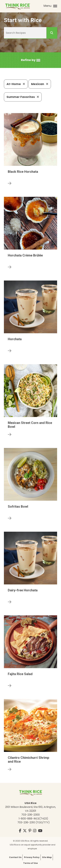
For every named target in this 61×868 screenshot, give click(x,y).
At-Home (16, 84)
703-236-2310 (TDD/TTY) (34, 822)
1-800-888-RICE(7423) (33, 819)
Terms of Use (30, 863)
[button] (31, 60)
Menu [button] (50, 6)
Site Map (47, 857)
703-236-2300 (30, 815)
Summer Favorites (23, 97)
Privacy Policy (32, 857)
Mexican (40, 84)
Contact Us (15, 857)
